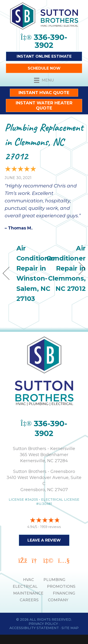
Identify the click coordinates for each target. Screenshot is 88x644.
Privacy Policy (43, 624)
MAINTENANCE (28, 593)
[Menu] (44, 80)
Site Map (70, 628)
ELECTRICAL (25, 586)
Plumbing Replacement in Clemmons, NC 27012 (44, 142)
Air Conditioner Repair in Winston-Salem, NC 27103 (36, 273)
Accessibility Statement (34, 628)
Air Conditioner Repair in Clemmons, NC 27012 (66, 268)
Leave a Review (44, 540)
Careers (29, 600)
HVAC (29, 580)
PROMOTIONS (61, 586)
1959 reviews (50, 527)
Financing (64, 593)
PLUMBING (54, 580)
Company (58, 600)
